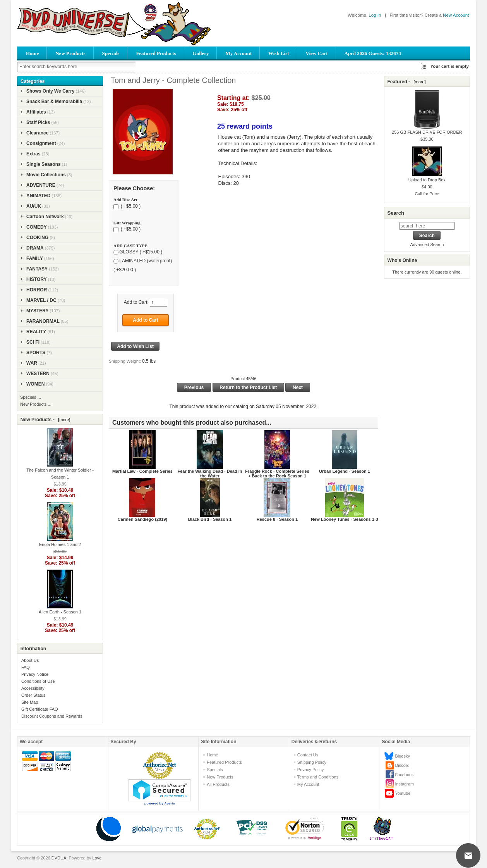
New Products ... (36, 404)
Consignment (41, 143)
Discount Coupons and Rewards (52, 716)
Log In (375, 15)
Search (395, 213)
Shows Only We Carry (50, 91)
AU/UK (34, 206)
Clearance (37, 133)
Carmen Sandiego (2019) (142, 519)
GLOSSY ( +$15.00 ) (141, 252)
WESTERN (38, 374)
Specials (111, 53)
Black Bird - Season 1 (210, 519)
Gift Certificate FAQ (40, 709)
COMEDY (37, 227)
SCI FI (33, 342)
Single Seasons (44, 164)
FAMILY (35, 258)
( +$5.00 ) (130, 206)
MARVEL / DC (41, 300)
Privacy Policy (310, 770)
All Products (218, 784)
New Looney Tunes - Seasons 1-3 (344, 519)
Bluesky (402, 756)
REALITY (36, 332)
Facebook (404, 775)
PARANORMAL (43, 321)
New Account (456, 15)
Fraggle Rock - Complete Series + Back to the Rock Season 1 (277, 474)
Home (32, 53)
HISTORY (37, 279)
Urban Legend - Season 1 (345, 471)
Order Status (33, 695)
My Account (238, 53)
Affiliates (36, 112)
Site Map (30, 702)
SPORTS (36, 353)
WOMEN (35, 384)
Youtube (403, 793)
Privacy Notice (35, 674)
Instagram (404, 784)
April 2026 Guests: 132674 (373, 53)
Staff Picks (38, 122)
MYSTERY (38, 311)
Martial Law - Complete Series (142, 471)
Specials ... (31, 397)
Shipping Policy (312, 762)
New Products (70, 53)
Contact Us (308, 755)
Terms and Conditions (318, 777)
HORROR (37, 290)
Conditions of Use (38, 681)
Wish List (279, 53)
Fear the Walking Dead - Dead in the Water (210, 474)
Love (97, 858)
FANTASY (37, 269)
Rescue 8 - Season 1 (277, 519)
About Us (30, 660)
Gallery (201, 53)
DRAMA (35, 248)
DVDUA (59, 858)
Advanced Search (427, 245)
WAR (32, 363)
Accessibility (33, 688)
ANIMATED (38, 196)
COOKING (37, 238)
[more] (63, 420)
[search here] (427, 226)
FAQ (26, 667)
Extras (33, 154)
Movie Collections (46, 175)
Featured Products (156, 53)
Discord (402, 765)
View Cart (317, 53)
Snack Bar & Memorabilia (54, 102)
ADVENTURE (41, 185)
